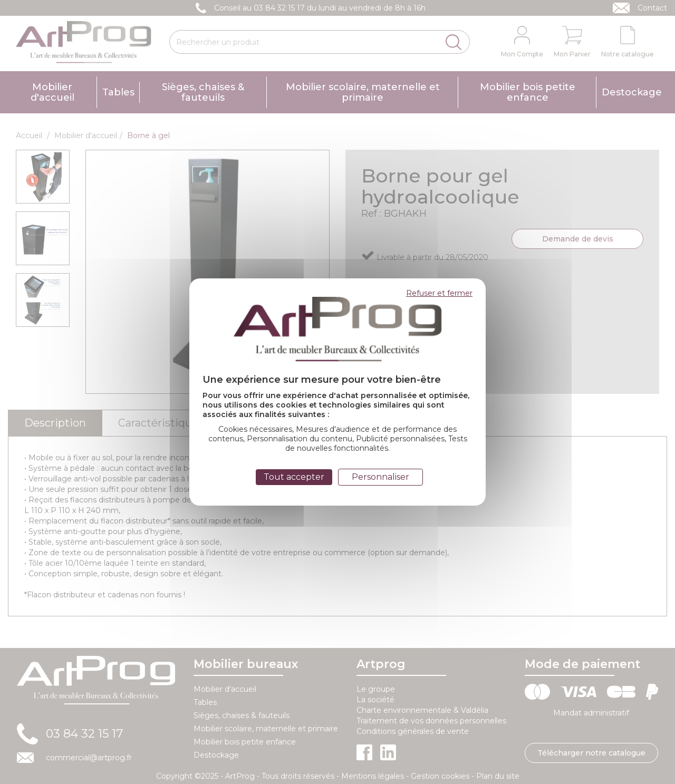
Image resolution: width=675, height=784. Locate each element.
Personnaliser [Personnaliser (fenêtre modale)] (380, 477)
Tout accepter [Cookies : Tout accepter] (294, 477)
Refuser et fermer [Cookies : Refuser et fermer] (439, 293)
